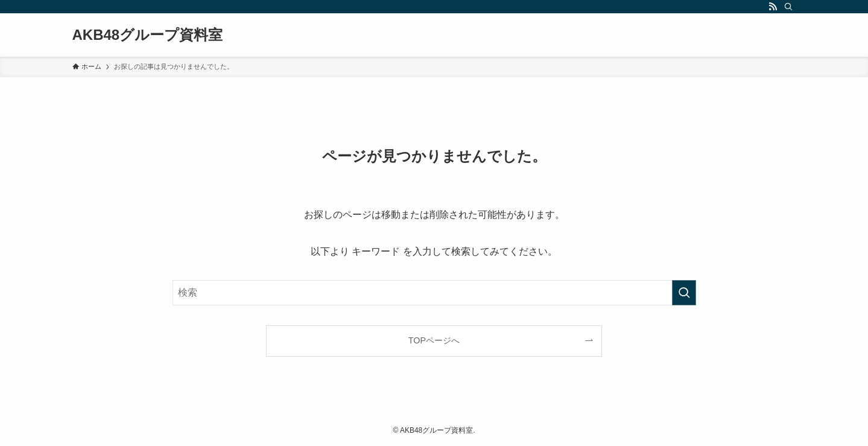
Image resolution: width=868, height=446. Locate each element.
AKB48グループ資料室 (148, 35)
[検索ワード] (434, 293)
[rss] (773, 7)
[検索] (788, 7)
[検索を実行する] (684, 293)
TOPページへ (434, 340)
